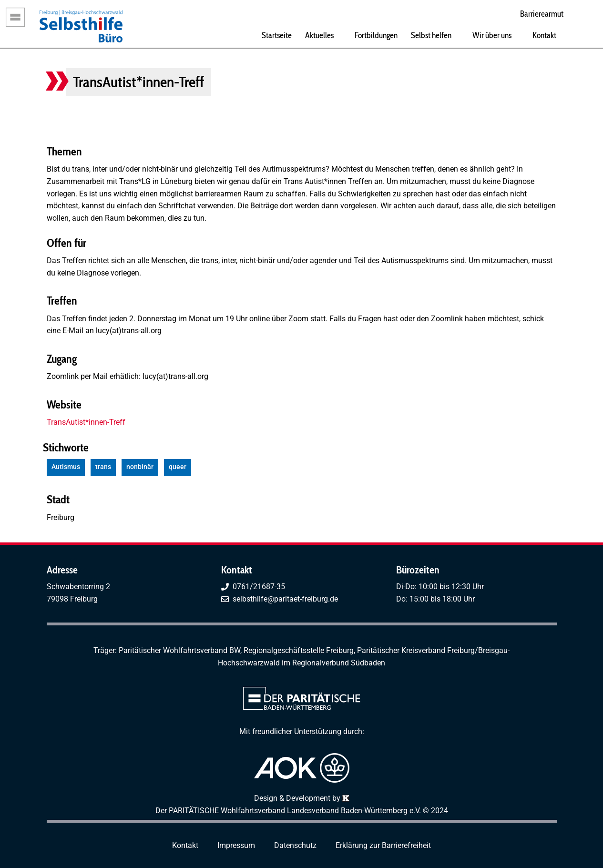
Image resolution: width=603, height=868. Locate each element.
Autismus (66, 467)
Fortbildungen (376, 35)
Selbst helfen (431, 35)
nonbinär (140, 467)
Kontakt (544, 35)
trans (103, 467)
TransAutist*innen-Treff (86, 422)
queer (178, 467)
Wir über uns (492, 35)
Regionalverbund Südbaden (339, 663)
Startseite (277, 35)
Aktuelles (319, 35)
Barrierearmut (542, 14)
